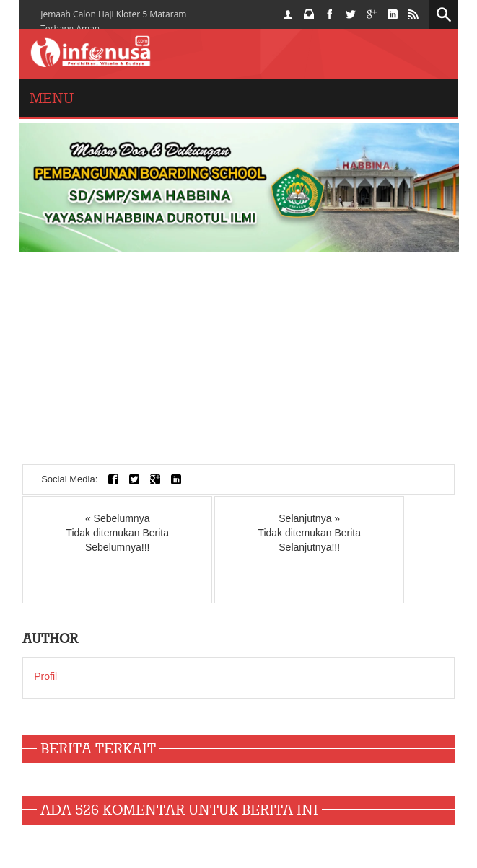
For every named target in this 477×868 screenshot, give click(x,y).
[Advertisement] (238, 363)
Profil (45, 676)
